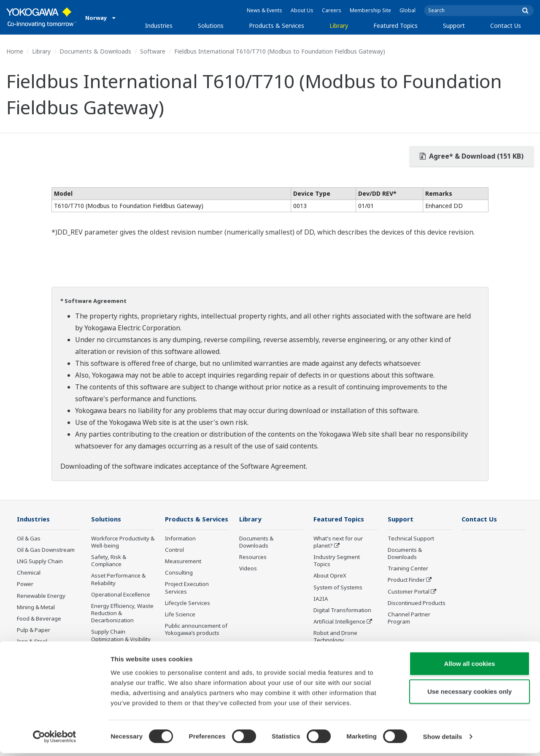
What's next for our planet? (338, 542)
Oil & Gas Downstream (46, 550)
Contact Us (506, 26)
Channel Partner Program (409, 618)
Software (153, 51)
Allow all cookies (470, 666)
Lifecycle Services (188, 616)
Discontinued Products (417, 603)
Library (339, 26)
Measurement (183, 574)
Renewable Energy (41, 596)
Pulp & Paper (34, 630)
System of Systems (338, 588)
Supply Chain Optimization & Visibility (121, 636)
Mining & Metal (36, 607)
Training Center (408, 569)
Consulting (179, 585)
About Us (302, 10)
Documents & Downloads (95, 51)
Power (25, 584)
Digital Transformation (342, 610)
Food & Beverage (39, 619)
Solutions (211, 26)
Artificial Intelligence (339, 622)
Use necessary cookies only (470, 694)
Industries (159, 26)
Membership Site (370, 10)
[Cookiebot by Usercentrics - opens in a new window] (55, 740)
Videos (248, 569)
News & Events (265, 10)
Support (454, 26)
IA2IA (321, 599)
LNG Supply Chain (40, 562)
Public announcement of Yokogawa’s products (196, 642)
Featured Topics (396, 26)
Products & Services (277, 26)
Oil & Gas (29, 539)
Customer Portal (409, 592)
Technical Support (411, 539)
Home (15, 51)
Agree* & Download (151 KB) (472, 156)
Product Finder (406, 580)
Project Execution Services (187, 600)
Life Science (180, 627)
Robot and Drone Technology (335, 637)
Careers (332, 10)
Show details (443, 739)
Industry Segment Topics (337, 561)
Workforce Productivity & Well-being (123, 542)
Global (408, 10)
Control (174, 562)
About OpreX (330, 576)
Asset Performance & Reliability (118, 579)
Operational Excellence (121, 595)
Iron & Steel (32, 642)
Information (180, 551)
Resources (253, 557)
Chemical (29, 573)
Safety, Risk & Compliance (109, 561)
